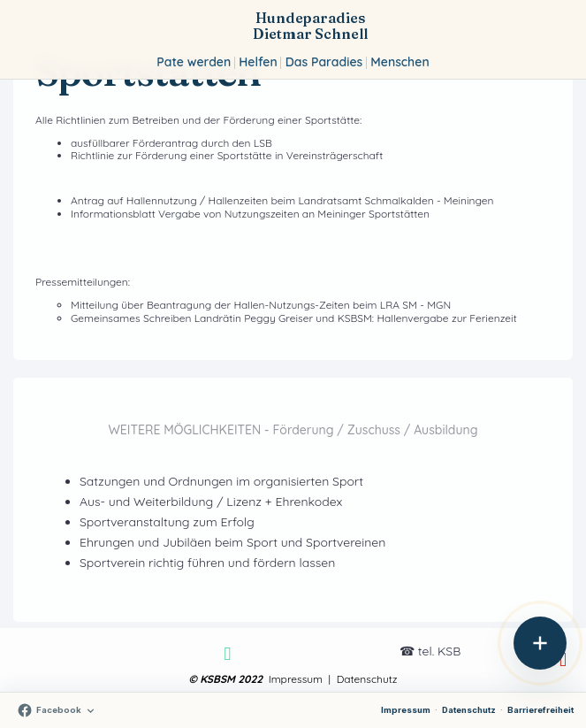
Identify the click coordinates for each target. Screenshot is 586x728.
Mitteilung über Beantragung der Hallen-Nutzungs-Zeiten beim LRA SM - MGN (261, 305)
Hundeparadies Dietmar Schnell (310, 26)
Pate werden (194, 62)
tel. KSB (439, 651)
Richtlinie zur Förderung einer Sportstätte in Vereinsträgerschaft (227, 155)
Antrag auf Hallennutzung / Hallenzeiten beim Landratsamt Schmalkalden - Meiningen (282, 200)
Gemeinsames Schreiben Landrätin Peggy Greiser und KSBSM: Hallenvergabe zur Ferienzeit (294, 318)
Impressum (406, 710)
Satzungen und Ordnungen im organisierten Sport (221, 481)
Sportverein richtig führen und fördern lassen (207, 563)
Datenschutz (469, 710)
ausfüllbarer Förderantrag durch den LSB (171, 143)
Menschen (400, 62)
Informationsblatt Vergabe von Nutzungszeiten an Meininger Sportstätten (250, 214)
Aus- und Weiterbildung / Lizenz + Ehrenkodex (211, 502)
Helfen (258, 62)
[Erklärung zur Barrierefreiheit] (540, 710)
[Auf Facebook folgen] (57, 710)
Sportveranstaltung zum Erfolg (167, 522)
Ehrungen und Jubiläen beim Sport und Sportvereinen (232, 542)
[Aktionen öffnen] (540, 643)
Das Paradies (324, 62)
